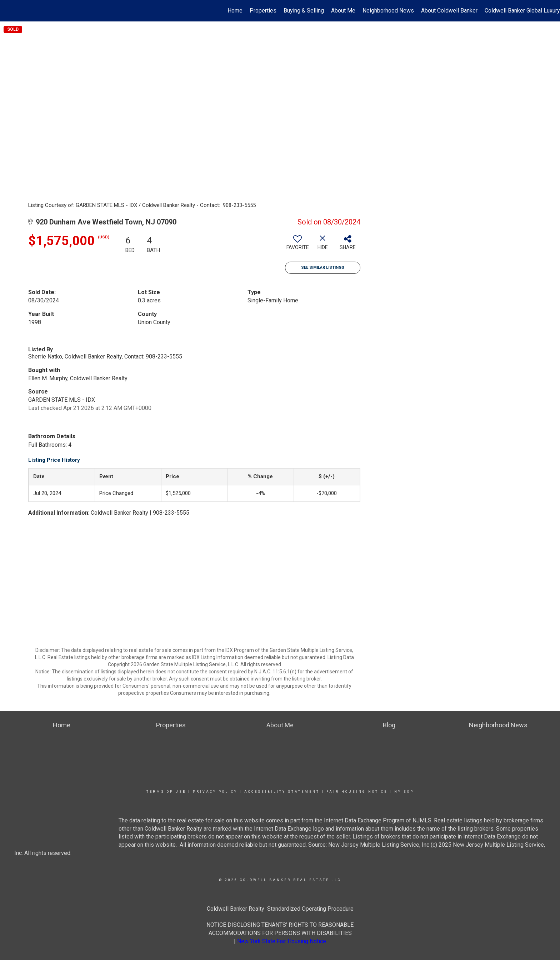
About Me (343, 11)
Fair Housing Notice (357, 792)
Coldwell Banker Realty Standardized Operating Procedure (280, 909)
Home (235, 11)
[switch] (297, 245)
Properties (263, 11)
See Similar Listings (323, 268)
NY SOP (404, 792)
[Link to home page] (9, 11)
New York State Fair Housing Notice (282, 941)
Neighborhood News (388, 11)
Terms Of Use (166, 792)
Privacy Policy (215, 792)
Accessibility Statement (282, 792)
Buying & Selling (304, 11)
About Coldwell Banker (449, 11)
